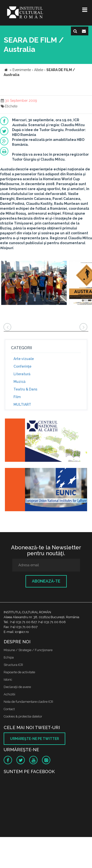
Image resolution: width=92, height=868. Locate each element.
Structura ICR (13, 665)
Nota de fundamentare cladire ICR (28, 702)
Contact (9, 709)
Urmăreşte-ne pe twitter (34, 739)
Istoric (8, 680)
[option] (34, 283)
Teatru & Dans (25, 389)
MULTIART (22, 404)
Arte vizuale (24, 359)
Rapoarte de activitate (19, 672)
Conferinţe (22, 366)
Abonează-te (46, 581)
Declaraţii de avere (17, 687)
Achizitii (9, 694)
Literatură (22, 374)
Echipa (9, 657)
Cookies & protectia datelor (23, 716)
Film (17, 397)
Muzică (20, 382)
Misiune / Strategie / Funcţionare (28, 650)
